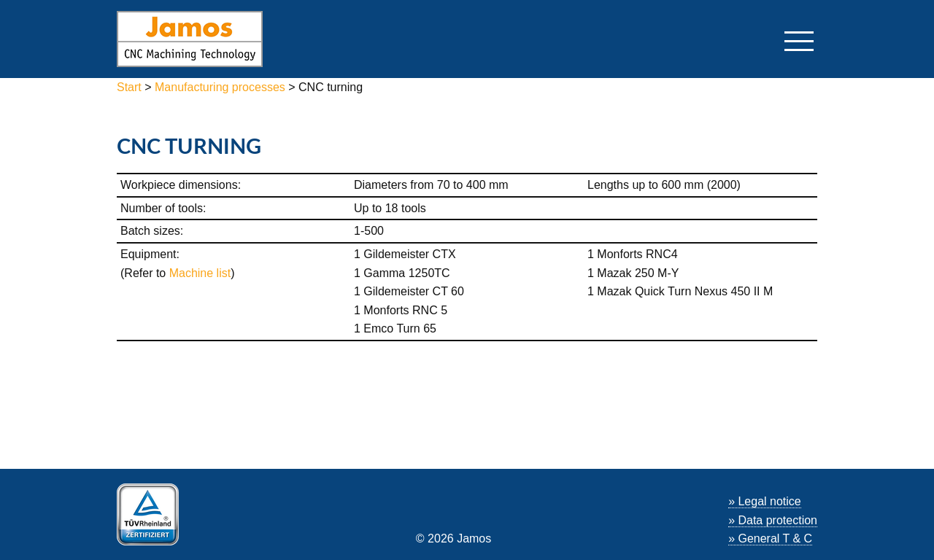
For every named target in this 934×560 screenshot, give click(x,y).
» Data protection (773, 520)
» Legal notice (765, 501)
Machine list (200, 273)
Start (131, 87)
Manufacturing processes (220, 87)
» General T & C (770, 538)
